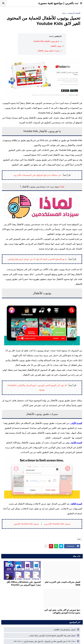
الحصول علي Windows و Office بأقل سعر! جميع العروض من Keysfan (24, 583)
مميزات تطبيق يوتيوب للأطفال (48, 51)
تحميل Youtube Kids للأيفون (26, 524)
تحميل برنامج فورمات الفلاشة (65, 630)
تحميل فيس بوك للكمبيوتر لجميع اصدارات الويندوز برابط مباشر (53, 635)
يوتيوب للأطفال (56, 46)
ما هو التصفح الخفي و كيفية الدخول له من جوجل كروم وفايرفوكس (37, 259)
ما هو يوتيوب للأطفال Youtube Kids (46, 41)
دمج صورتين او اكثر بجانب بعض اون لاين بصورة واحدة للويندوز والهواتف (62, 611)
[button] (81, 3)
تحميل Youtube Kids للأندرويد (57, 524)
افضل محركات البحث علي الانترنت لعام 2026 (62, 583)
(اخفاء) (52, 36)
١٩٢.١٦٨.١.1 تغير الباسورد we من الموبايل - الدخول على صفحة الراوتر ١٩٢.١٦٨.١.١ (45, 641)
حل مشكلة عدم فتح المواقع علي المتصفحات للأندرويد (37, 175)
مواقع (64, 13)
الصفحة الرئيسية (74, 13)
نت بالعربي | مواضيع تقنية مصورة (58, 3)
